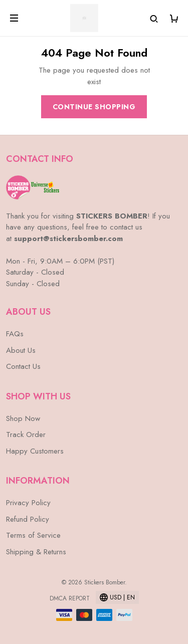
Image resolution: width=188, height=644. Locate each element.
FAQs (15, 334)
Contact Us (23, 366)
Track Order (26, 435)
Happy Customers (35, 451)
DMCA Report (70, 598)
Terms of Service (33, 535)
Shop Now (23, 418)
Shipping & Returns (36, 552)
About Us (21, 350)
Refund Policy (28, 519)
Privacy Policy (28, 503)
